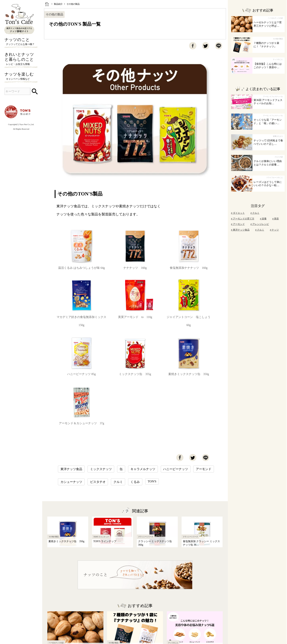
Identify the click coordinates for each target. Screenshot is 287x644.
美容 (275, 219)
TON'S (152, 481)
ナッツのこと (21, 42)
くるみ (135, 482)
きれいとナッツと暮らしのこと (21, 59)
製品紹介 (58, 4)
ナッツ (274, 230)
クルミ (118, 482)
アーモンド (204, 469)
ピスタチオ (98, 482)
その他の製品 (73, 4)
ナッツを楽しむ (21, 76)
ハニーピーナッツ (176, 469)
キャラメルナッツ (143, 469)
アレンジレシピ (260, 224)
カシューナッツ (71, 482)
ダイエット (238, 213)
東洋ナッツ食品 (71, 469)
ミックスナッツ (101, 469)
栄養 (263, 219)
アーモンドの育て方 (243, 219)
